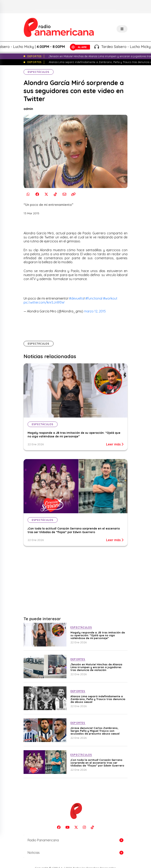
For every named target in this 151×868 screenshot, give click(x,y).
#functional (94, 298)
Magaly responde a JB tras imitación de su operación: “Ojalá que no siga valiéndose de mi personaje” (74, 435)
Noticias (34, 853)
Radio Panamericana (43, 840)
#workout (110, 298)
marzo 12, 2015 (95, 311)
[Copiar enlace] (73, 194)
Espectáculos (39, 72)
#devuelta (77, 298)
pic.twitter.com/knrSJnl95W (44, 302)
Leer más (115, 444)
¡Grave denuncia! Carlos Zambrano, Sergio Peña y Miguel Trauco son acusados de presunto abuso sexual (95, 731)
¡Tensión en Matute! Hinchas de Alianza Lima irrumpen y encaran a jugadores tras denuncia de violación (96, 667)
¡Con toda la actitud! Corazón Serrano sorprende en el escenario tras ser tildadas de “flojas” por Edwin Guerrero (74, 530)
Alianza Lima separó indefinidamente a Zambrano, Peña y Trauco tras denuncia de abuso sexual (98, 699)
